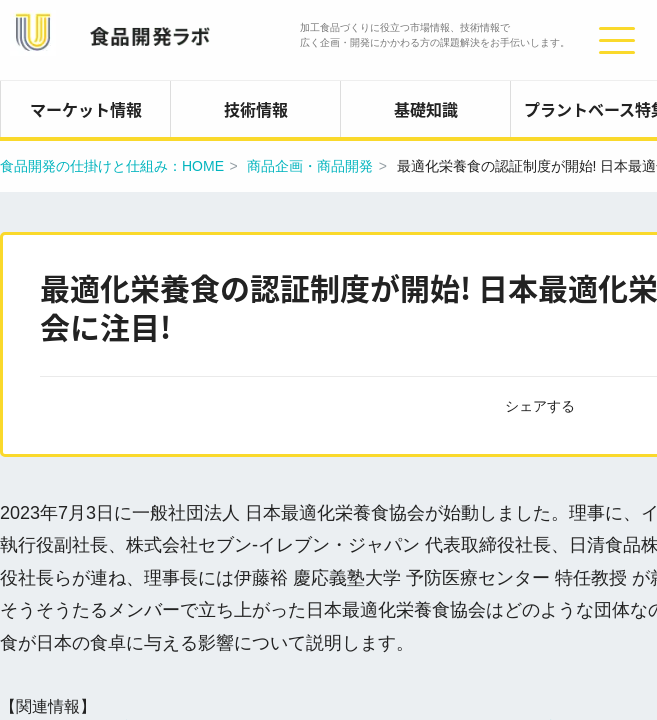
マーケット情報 (86, 109)
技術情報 (256, 109)
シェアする (540, 406)
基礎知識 (426, 109)
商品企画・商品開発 (310, 166)
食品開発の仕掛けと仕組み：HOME (112, 166)
